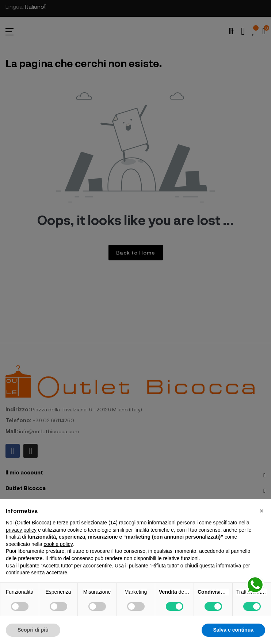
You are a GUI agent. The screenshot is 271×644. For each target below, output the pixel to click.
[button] (262, 511)
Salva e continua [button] (233, 630)
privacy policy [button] (21, 530)
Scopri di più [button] (33, 630)
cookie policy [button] (58, 544)
